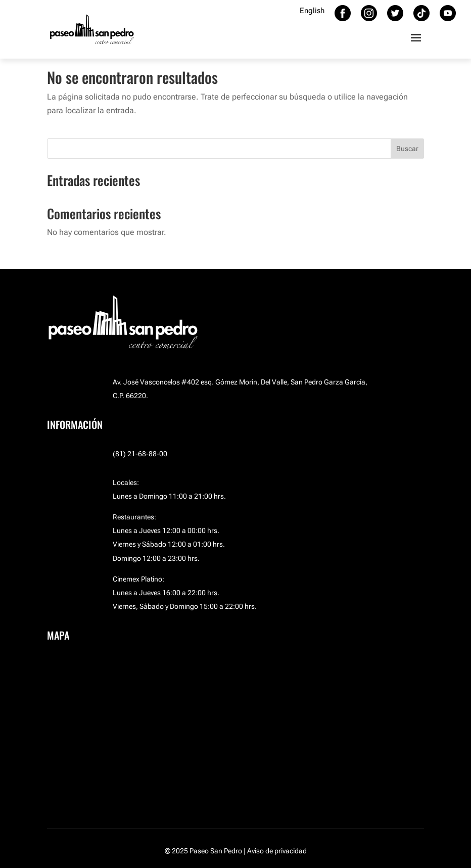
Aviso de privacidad (277, 851)
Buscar (407, 149)
